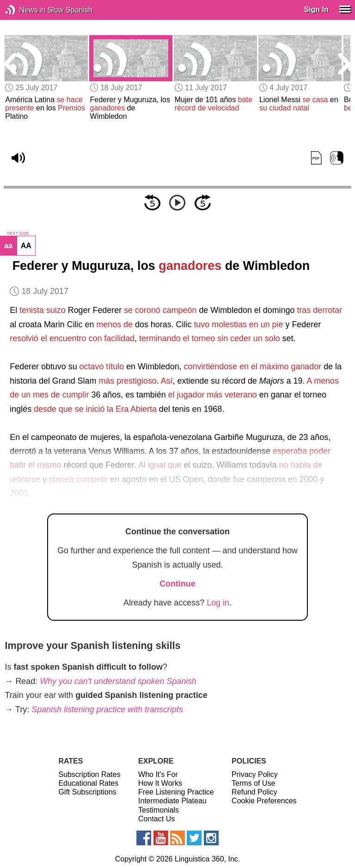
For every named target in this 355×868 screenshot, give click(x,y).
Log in (218, 603)
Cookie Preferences (264, 801)
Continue (177, 584)
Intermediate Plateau (172, 801)
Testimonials (159, 810)
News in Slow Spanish (24, 10)
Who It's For (158, 774)
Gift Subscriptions (87, 792)
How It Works (160, 783)
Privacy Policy (255, 774)
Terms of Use (253, 783)
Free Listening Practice (176, 792)
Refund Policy (254, 792)
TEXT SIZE (18, 233)
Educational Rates (88, 783)
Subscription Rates (89, 774)
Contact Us (156, 819)
